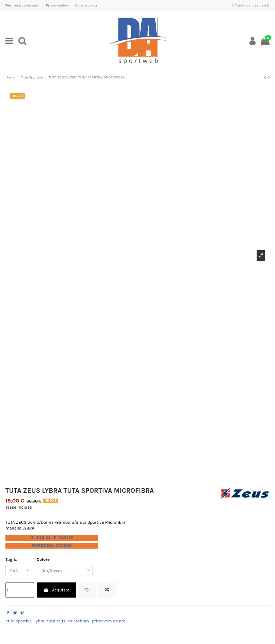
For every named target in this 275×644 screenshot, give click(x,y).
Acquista (56, 590)
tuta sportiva (19, 621)
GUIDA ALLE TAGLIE (52, 538)
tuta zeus (56, 621)
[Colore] (65, 571)
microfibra (79, 621)
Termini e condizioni (23, 5)
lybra (39, 621)
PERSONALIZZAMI (52, 546)
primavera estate (108, 621)
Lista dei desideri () (251, 5)
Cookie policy (87, 5)
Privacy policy (58, 5)
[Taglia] (18, 571)
